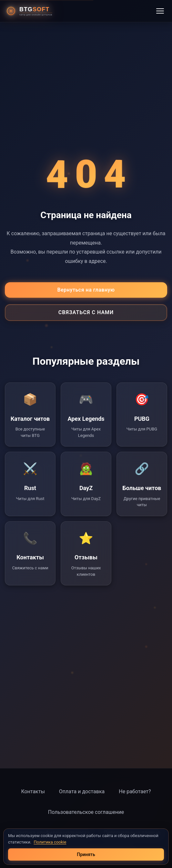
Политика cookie (50, 842)
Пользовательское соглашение (86, 812)
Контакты (33, 791)
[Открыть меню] (160, 11)
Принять (86, 854)
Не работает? (135, 791)
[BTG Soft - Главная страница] (32, 11)
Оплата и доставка (82, 791)
